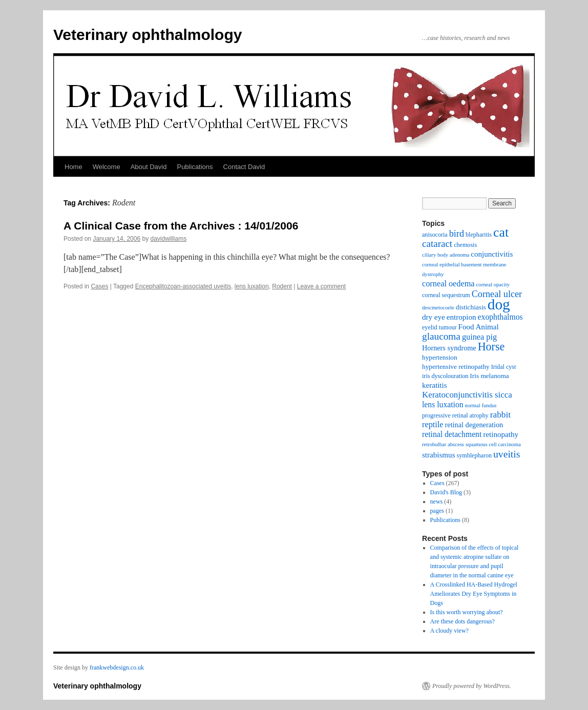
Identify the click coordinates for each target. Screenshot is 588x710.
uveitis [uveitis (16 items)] (507, 454)
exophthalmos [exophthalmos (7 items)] (500, 317)
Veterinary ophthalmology (148, 35)
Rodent (282, 286)
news (437, 502)
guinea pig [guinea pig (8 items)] (479, 337)
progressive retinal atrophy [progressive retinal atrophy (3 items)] (455, 415)
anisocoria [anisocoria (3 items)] (435, 235)
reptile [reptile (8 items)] (433, 424)
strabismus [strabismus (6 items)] (439, 455)
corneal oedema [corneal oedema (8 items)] (448, 284)
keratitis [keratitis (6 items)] (435, 385)
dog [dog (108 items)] (499, 304)
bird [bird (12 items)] (457, 234)
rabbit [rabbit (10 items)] (501, 415)
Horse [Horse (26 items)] (491, 347)
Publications (195, 167)
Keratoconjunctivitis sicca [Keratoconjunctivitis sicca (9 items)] (467, 395)
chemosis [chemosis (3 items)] (465, 245)
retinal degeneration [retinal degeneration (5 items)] (474, 425)
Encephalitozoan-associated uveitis (183, 286)
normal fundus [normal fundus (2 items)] (481, 405)
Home (73, 167)
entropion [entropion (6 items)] (461, 317)
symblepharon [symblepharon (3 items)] (475, 455)
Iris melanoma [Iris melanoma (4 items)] (489, 376)
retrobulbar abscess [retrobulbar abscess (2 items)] (443, 444)
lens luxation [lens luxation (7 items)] (443, 404)
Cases (99, 286)
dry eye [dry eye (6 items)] (434, 317)
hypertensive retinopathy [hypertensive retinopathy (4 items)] (456, 367)
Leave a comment (321, 286)
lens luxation (252, 286)
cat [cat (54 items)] (501, 232)
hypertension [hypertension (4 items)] (440, 357)
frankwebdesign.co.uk (117, 667)
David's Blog (446, 492)
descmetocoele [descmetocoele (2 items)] (438, 308)
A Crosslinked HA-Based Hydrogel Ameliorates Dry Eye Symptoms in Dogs (474, 594)
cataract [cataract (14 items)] (437, 244)
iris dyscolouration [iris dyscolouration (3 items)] (445, 376)
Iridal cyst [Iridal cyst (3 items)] (504, 367)
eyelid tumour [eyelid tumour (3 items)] (439, 327)
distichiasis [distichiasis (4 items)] (471, 307)
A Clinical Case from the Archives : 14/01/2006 (181, 226)
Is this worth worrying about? (467, 612)
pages (437, 511)
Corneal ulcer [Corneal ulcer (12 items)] (497, 294)
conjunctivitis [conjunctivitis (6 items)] (492, 254)
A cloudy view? (449, 631)
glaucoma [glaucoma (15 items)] (441, 336)
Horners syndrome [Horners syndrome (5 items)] (449, 348)
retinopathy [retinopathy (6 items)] (501, 434)
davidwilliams (169, 239)
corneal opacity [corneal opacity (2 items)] (493, 285)
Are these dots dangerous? (463, 621)
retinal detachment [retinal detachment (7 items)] (452, 434)
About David (149, 167)
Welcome (107, 167)
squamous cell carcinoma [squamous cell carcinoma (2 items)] (493, 444)
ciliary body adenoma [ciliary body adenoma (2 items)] (446, 255)
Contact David (244, 167)
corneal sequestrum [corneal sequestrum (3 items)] (446, 295)
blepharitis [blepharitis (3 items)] (479, 235)
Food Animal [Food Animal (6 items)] (479, 327)
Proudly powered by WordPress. (472, 686)
